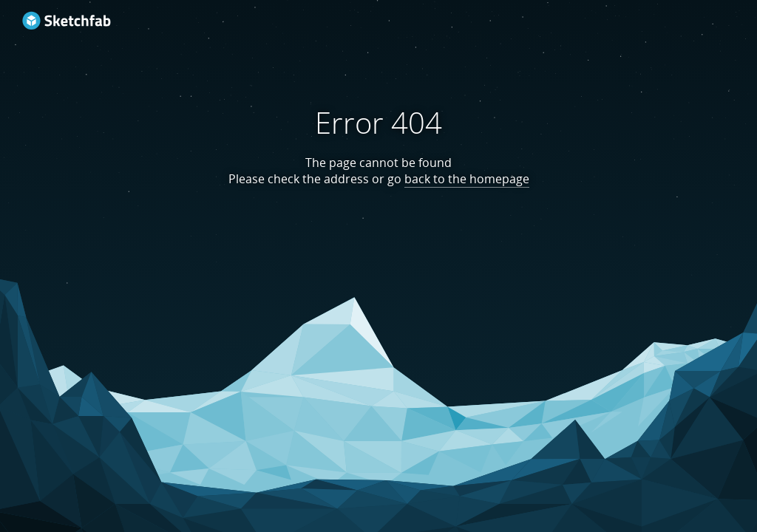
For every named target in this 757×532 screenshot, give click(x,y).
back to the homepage (467, 179)
